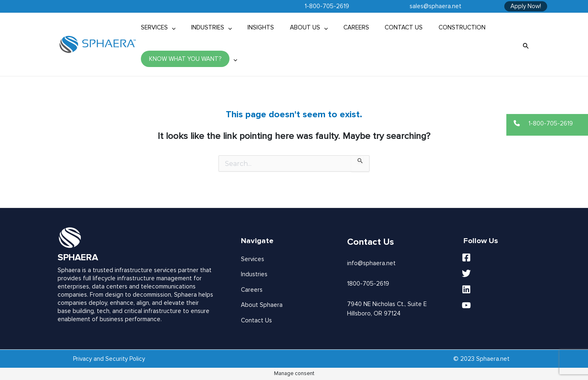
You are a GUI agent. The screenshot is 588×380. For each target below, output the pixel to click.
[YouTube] (500, 305)
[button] (547, 123)
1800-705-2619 (368, 284)
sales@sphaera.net (435, 6)
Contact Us (256, 320)
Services (253, 259)
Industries (254, 274)
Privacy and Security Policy (109, 359)
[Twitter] (500, 273)
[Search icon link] (526, 45)
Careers (252, 290)
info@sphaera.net (371, 263)
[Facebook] (500, 257)
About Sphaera (262, 305)
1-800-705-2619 (327, 6)
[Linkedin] (500, 289)
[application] (170, 27)
